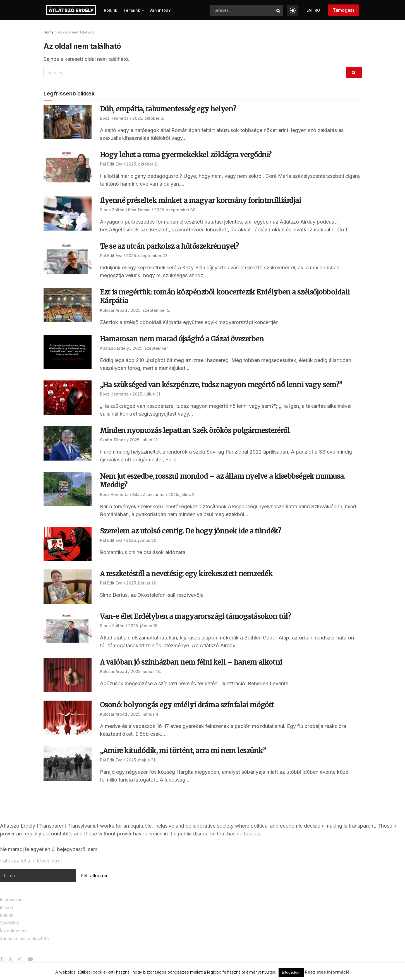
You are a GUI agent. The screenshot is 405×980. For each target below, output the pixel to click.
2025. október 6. (148, 118)
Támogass (344, 10)
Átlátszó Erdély (114, 348)
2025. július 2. (182, 494)
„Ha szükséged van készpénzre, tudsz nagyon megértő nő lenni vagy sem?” (221, 385)
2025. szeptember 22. (147, 256)
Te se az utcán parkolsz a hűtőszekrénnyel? (169, 246)
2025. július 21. (144, 440)
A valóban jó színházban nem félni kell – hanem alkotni (191, 662)
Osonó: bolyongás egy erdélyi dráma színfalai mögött (187, 705)
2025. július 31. (147, 394)
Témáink (132, 10)
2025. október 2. (142, 164)
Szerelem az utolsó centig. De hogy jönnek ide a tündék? (191, 531)
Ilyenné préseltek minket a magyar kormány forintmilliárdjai (201, 201)
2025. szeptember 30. (175, 210)
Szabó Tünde (113, 440)
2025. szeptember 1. (152, 348)
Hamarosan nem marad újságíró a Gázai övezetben (182, 339)
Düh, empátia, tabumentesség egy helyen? (168, 109)
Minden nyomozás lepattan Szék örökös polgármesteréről (195, 431)
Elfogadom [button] (291, 972)
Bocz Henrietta (114, 118)
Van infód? (160, 10)
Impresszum (12, 899)
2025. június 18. (143, 626)
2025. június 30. (142, 540)
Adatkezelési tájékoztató (24, 938)
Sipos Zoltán (112, 210)
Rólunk (111, 10)
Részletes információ (327, 972)
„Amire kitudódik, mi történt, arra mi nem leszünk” (183, 751)
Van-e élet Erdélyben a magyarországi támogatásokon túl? (196, 616)
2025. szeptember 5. (150, 310)
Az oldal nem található (76, 32)
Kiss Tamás (139, 210)
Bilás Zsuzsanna (148, 494)
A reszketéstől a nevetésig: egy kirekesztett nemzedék (186, 574)
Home (49, 32)
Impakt (7, 906)
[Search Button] (278, 10)
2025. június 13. (146, 671)
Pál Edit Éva (111, 164)
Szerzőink (9, 922)
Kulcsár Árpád (113, 310)
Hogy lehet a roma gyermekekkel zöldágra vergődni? (186, 155)
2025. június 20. (142, 583)
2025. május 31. (141, 760)
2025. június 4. (145, 714)
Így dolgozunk (14, 930)
